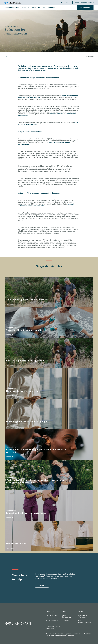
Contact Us (50, 611)
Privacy (80, 611)
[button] (62, 3)
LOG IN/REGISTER (85, 8)
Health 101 (36, 8)
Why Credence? (49, 8)
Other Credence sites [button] (84, 2)
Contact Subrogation (66, 616)
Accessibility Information (82, 616)
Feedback (65, 621)
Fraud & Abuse (51, 615)
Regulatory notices (53, 621)
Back (8, 56)
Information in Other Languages (53, 627)
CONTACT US (42, 585)
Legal (64, 611)
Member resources (12, 8)
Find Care (25, 8)
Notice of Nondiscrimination (84, 621)
